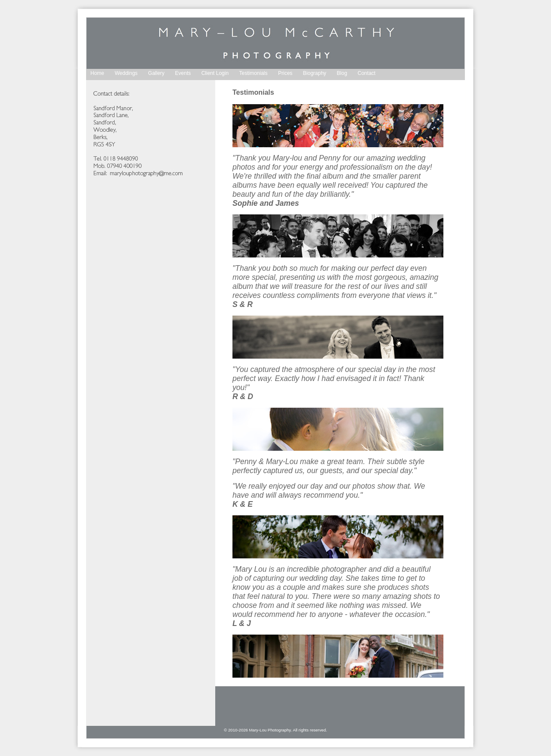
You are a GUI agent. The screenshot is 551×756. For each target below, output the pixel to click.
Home (97, 73)
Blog (342, 73)
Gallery (156, 73)
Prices (285, 73)
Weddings (126, 73)
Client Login (215, 73)
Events (183, 73)
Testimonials (254, 73)
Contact (367, 73)
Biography (315, 73)
